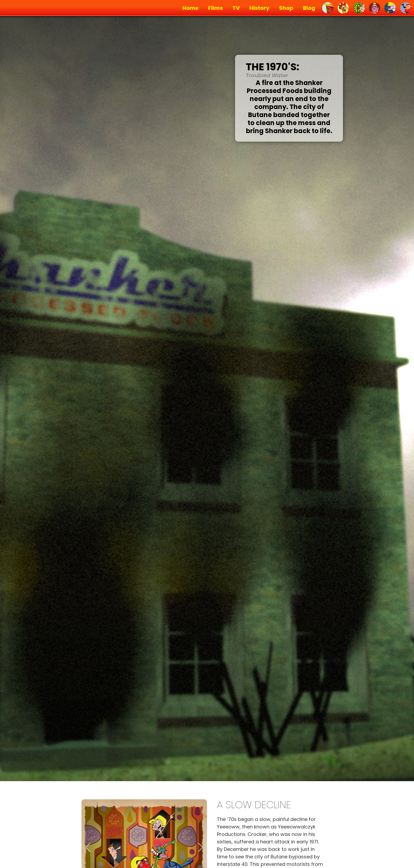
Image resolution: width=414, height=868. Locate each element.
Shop (286, 8)
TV (236, 8)
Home (190, 8)
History (259, 8)
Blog (309, 8)
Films (215, 8)
